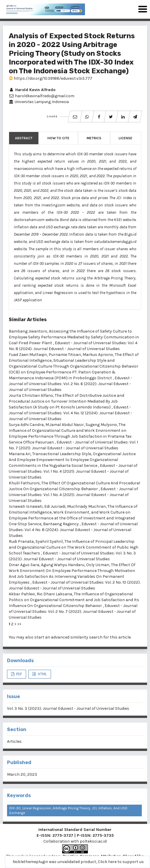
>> (19, 624)
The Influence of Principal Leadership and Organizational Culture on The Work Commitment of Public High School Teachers (74, 547)
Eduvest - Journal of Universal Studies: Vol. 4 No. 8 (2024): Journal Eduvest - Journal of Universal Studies (73, 530)
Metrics (94, 138)
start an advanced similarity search (68, 637)
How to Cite (58, 138)
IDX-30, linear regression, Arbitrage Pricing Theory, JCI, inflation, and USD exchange (68, 810)
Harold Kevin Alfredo (32, 90)
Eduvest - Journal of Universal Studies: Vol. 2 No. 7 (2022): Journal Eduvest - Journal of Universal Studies (73, 612)
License (126, 138)
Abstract (24, 138)
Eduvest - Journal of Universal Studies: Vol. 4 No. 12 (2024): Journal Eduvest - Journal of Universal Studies (70, 413)
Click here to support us (121, 862)
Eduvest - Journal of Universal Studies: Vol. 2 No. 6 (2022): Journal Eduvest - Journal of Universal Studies (70, 384)
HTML (42, 674)
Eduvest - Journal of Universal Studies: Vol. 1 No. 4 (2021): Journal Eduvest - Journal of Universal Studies (73, 471)
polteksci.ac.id (93, 841)
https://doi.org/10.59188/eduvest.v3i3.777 (51, 78)
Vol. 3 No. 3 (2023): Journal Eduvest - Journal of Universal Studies (68, 708)
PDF (19, 674)
